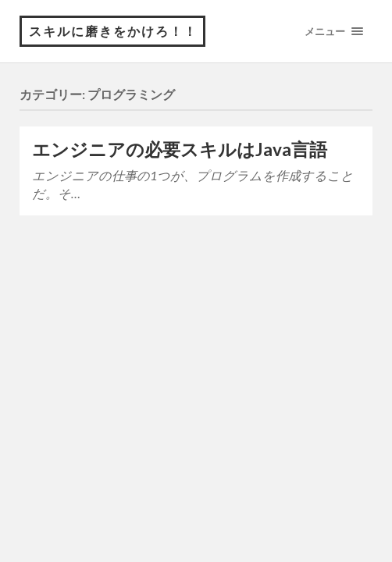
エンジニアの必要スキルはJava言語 (180, 149)
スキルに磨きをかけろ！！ (113, 31)
